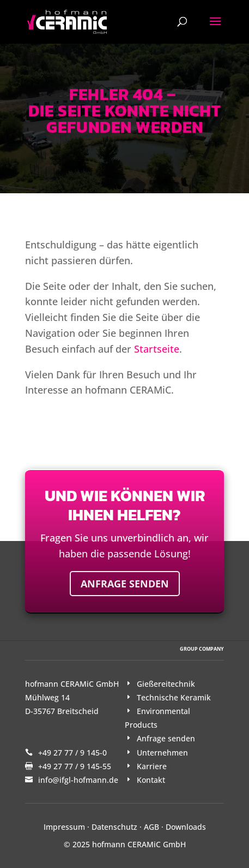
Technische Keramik (174, 697)
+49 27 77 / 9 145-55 (75, 766)
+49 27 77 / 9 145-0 (72, 753)
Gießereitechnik (166, 684)
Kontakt (151, 780)
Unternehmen (162, 753)
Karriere (152, 766)
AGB (151, 827)
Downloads (186, 827)
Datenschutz (114, 827)
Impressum (64, 827)
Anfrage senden (125, 584)
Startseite (157, 349)
